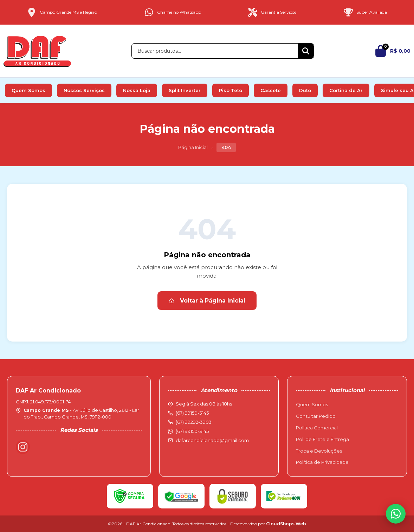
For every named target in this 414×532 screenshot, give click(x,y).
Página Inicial (193, 147)
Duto (305, 90)
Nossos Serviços (84, 90)
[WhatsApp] (396, 514)
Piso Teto (231, 90)
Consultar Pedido (316, 416)
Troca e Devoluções (319, 451)
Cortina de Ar (346, 90)
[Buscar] (306, 51)
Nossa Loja (137, 90)
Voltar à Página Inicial (207, 301)
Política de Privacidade (322, 462)
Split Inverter (185, 90)
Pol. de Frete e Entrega (322, 439)
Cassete (271, 90)
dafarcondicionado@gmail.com (212, 440)
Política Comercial (317, 428)
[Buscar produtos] (215, 51)
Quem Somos (28, 90)
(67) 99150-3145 (192, 431)
